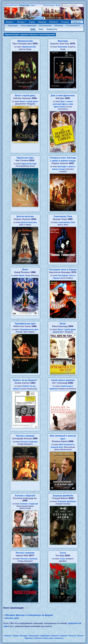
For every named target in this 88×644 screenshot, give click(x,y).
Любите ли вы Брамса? (25, 380)
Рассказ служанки (25, 436)
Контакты (59, 638)
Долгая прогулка (25, 216)
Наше (41, 29)
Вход (58, 5)
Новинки (42, 22)
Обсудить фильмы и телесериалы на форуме (29, 615)
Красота (55, 636)
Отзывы (65, 22)
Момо (25, 270)
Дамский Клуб (11, 5)
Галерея (64, 636)
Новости (38, 638)
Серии (32, 22)
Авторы (21, 22)
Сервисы (77, 22)
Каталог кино (12, 618)
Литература (24, 5)
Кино (33, 5)
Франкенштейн (25, 41)
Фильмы (72, 636)
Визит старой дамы (25, 96)
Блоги (80, 636)
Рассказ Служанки (29, 442)
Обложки (59, 26)
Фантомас (63, 41)
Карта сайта (48, 638)
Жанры (10, 22)
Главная (7, 636)
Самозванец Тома (63, 216)
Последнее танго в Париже (63, 270)
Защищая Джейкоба (63, 496)
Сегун (63, 553)
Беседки (24, 636)
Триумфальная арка (25, 324)
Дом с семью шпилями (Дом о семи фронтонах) (63, 104)
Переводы (13, 26)
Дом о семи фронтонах (63, 96)
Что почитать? (73, 26)
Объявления (45, 26)
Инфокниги (52, 29)
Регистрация (49, 5)
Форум (16, 636)
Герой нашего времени (63, 380)
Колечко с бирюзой (25, 496)
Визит (63, 324)
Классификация (29, 26)
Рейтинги (54, 22)
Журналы (29, 638)
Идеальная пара (25, 158)
